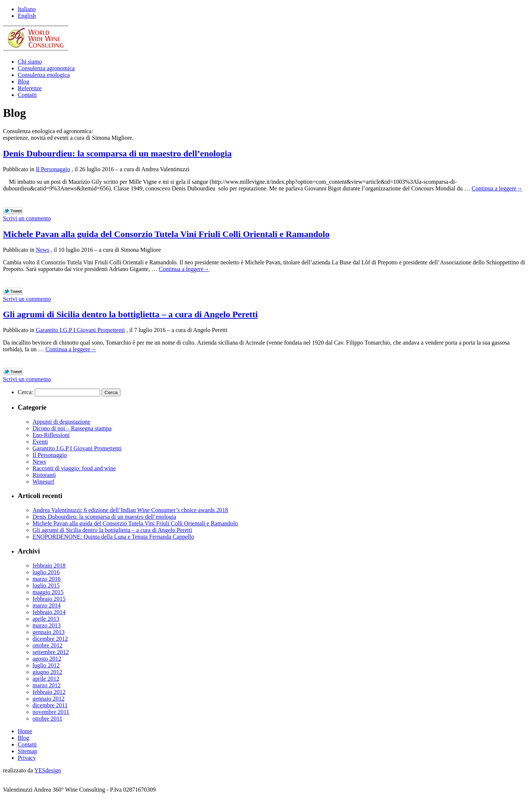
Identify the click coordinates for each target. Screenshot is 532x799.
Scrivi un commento (27, 218)
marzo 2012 (47, 685)
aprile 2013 (46, 619)
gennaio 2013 (49, 632)
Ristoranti (44, 475)
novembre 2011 (51, 712)
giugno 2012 (47, 672)
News (42, 250)
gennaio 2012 (49, 699)
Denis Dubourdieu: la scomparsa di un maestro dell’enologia (117, 153)
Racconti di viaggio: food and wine (74, 468)
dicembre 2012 (50, 639)
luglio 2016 (46, 572)
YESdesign (48, 770)
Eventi (40, 442)
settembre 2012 (51, 652)
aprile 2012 (46, 679)
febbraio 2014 (49, 612)
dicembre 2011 (50, 705)
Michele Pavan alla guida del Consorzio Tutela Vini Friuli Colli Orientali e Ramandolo (166, 234)
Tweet (13, 211)
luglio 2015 (46, 585)
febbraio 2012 (49, 692)
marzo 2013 (47, 625)
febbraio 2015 (49, 599)
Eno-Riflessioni (51, 435)
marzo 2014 (47, 605)
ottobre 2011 (47, 719)
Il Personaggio (53, 169)
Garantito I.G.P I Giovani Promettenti (80, 330)
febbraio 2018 (49, 566)
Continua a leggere (497, 188)
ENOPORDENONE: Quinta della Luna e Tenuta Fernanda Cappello (113, 537)
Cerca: (25, 392)
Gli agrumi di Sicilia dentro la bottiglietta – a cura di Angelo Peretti (130, 314)
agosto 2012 (47, 659)
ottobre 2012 (47, 645)
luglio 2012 (46, 665)
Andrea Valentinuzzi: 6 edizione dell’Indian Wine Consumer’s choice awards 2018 (130, 510)
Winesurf (43, 482)
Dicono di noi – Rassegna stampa (72, 428)
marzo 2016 (47, 579)
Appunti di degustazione (61, 422)
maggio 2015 (48, 592)
